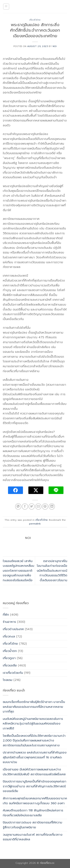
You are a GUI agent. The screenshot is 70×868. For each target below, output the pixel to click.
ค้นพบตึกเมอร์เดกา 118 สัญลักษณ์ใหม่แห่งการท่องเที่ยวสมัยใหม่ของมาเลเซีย (33, 813)
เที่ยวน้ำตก (10, 651)
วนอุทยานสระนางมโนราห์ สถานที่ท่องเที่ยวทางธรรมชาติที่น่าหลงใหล (33, 837)
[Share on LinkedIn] (52, 506)
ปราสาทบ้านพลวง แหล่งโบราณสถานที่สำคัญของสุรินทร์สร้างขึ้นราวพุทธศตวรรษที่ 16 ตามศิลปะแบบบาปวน (35, 757)
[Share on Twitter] (32, 506)
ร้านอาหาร (9, 622)
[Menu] (6, 7)
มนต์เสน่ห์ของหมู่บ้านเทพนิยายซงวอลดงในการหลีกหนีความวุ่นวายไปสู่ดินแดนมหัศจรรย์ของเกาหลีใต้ (33, 724)
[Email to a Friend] (38, 506)
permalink (35, 524)
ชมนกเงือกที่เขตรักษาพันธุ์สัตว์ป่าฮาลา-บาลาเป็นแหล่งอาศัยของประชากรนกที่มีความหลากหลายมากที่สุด (34, 707)
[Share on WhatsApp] (18, 506)
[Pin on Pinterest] (45, 506)
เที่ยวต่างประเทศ (13, 629)
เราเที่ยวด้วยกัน (13, 673)
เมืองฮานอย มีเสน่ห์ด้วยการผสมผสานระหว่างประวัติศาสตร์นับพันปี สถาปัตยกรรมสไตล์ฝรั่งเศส (34, 772)
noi (55, 46)
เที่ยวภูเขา (9, 658)
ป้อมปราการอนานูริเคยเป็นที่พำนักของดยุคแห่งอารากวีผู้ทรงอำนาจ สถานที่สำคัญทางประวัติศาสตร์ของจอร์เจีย (35, 786)
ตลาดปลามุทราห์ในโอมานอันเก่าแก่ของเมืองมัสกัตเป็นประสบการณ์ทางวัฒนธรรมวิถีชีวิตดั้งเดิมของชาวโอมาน (52, 571)
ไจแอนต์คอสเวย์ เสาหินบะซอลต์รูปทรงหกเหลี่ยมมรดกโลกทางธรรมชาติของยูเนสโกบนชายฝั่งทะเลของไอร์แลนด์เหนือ (18, 571)
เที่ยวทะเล (9, 637)
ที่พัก (6, 615)
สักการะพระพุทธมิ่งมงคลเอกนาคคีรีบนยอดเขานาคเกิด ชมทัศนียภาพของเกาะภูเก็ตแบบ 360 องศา (35, 801)
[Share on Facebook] (25, 506)
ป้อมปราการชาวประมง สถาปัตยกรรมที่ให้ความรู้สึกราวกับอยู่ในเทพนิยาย (32, 825)
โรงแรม (8, 680)
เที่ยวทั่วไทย (35, 20)
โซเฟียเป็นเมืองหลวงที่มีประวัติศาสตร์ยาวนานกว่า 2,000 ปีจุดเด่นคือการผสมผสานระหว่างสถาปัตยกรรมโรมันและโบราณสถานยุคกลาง (34, 741)
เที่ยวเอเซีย (10, 665)
